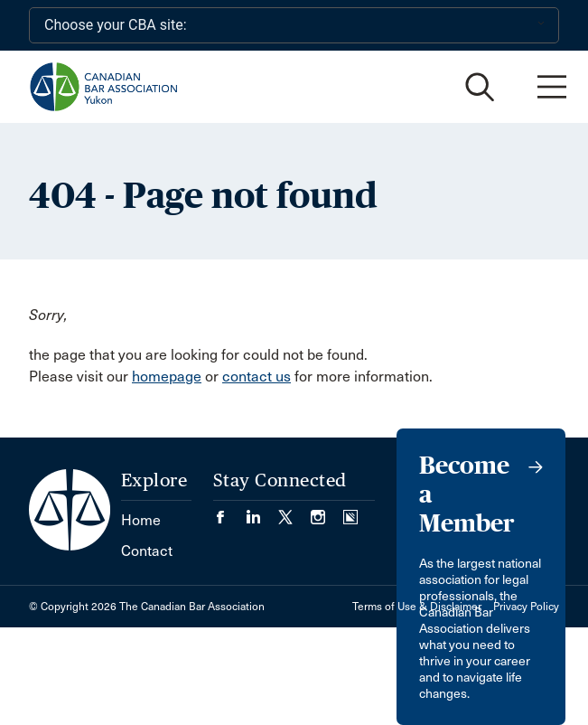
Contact (147, 551)
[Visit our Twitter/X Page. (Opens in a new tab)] (294, 511)
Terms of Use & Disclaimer (417, 607)
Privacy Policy (526, 607)
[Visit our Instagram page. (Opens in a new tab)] (327, 511)
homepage (167, 377)
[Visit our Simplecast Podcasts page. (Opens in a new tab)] (350, 511)
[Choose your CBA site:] (294, 25)
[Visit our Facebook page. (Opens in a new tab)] (229, 511)
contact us (257, 377)
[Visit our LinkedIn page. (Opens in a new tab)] (262, 511)
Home (141, 520)
